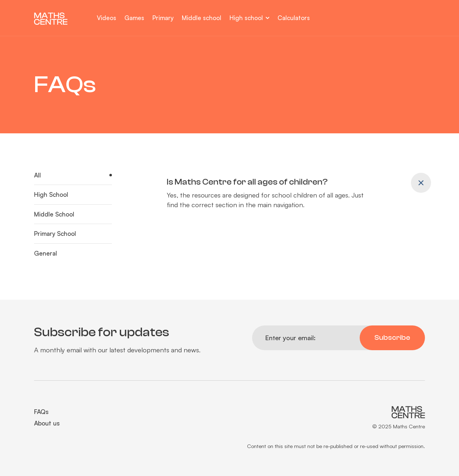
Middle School (54, 214)
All (37, 175)
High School (51, 194)
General (46, 253)
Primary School (55, 234)
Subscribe (392, 338)
